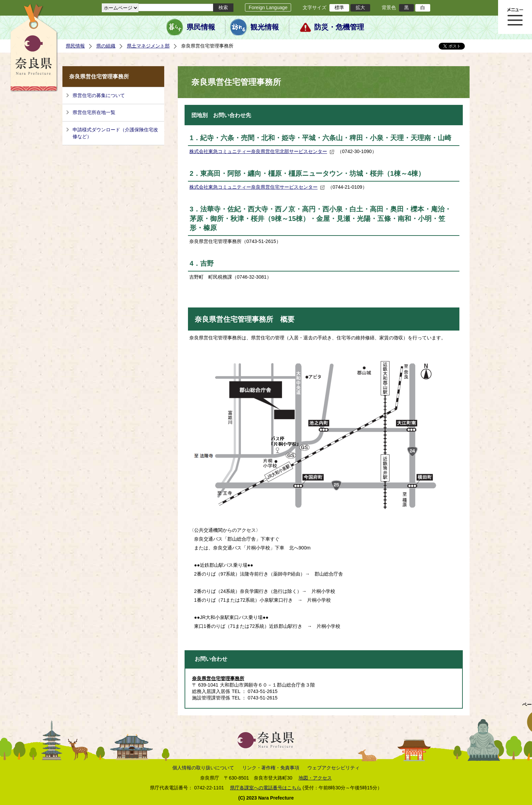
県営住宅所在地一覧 (94, 112)
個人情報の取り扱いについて (203, 768)
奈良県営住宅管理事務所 (218, 678)
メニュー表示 (515, 17)
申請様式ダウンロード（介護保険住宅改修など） (115, 133)
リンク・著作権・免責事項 (271, 768)
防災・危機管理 (339, 27)
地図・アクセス (315, 778)
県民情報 (201, 27)
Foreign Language (268, 7)
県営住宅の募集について (99, 95)
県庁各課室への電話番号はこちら (266, 788)
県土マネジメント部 (148, 46)
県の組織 (106, 46)
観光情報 (265, 27)
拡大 (360, 7)
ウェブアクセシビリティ (334, 768)
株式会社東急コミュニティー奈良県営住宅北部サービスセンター (262, 151)
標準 (339, 7)
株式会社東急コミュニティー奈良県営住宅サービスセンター (257, 187)
